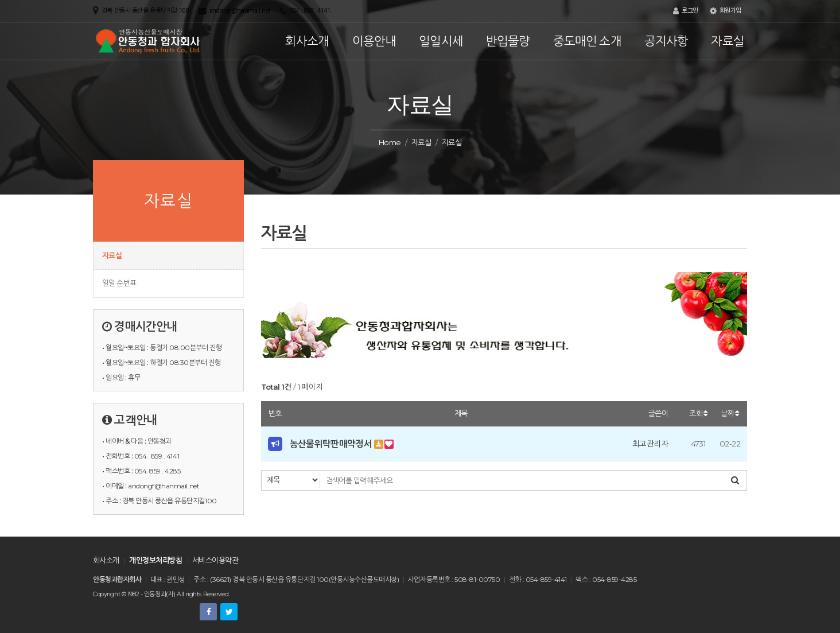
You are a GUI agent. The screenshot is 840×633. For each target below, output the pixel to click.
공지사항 (666, 41)
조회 (698, 413)
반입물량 (508, 41)
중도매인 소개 (587, 41)
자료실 (728, 41)
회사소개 (307, 41)
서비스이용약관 (215, 560)
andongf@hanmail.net (240, 11)
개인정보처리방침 (155, 560)
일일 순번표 (119, 283)
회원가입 (726, 11)
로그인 (686, 11)
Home (390, 142)
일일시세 (441, 41)
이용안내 (374, 41)
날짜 (730, 413)
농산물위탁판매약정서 (332, 444)
